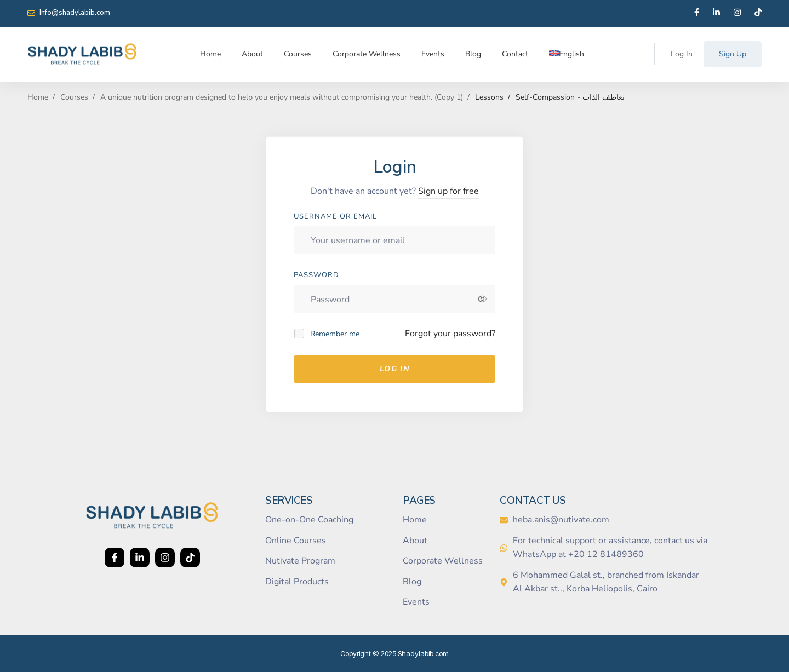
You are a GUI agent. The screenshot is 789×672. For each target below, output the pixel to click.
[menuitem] (567, 54)
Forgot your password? (450, 334)
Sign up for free (448, 191)
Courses (74, 97)
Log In (395, 369)
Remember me (327, 334)
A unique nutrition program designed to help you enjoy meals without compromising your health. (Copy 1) (282, 97)
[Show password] (482, 299)
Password (316, 275)
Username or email (335, 216)
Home (38, 97)
